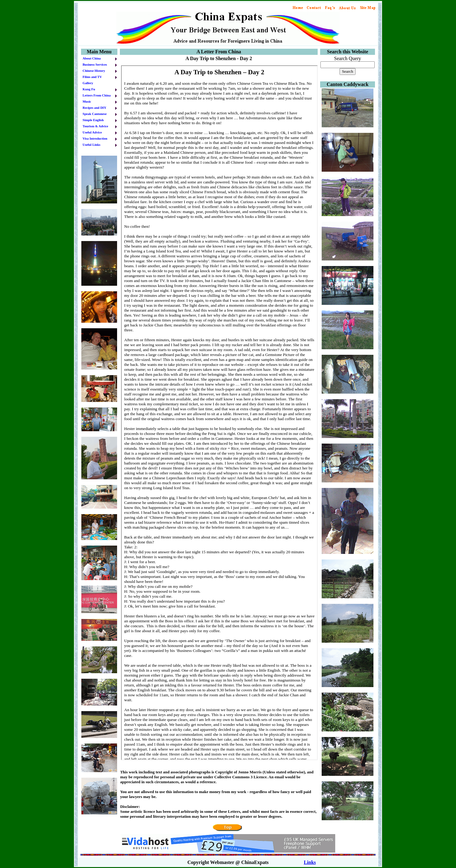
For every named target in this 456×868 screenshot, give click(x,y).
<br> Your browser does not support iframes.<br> (219, 413)
